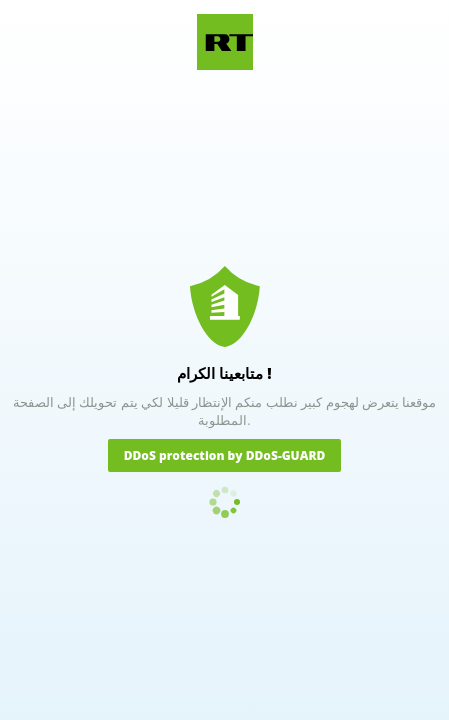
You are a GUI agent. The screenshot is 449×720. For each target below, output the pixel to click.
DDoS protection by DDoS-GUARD (225, 455)
